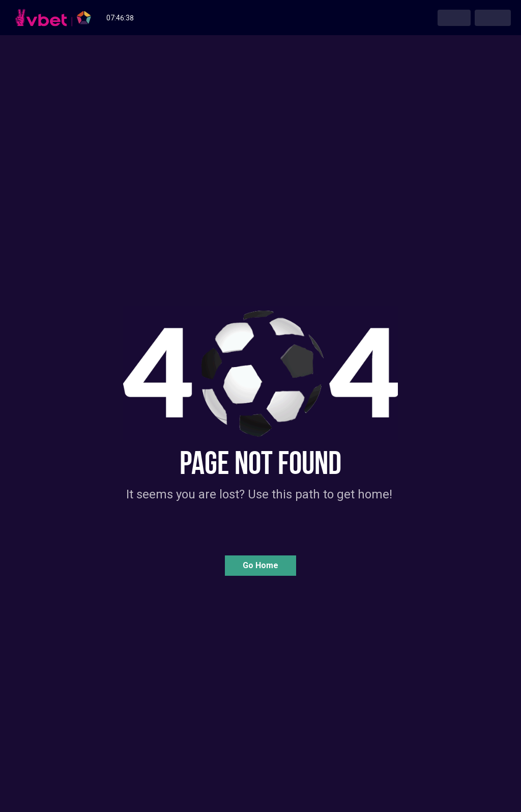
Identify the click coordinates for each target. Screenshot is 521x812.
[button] (260, 566)
